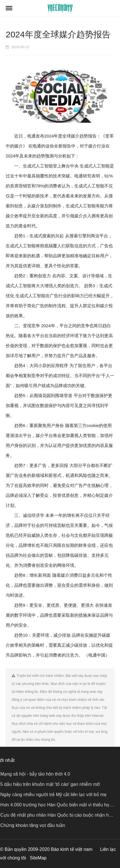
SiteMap (38, 858)
